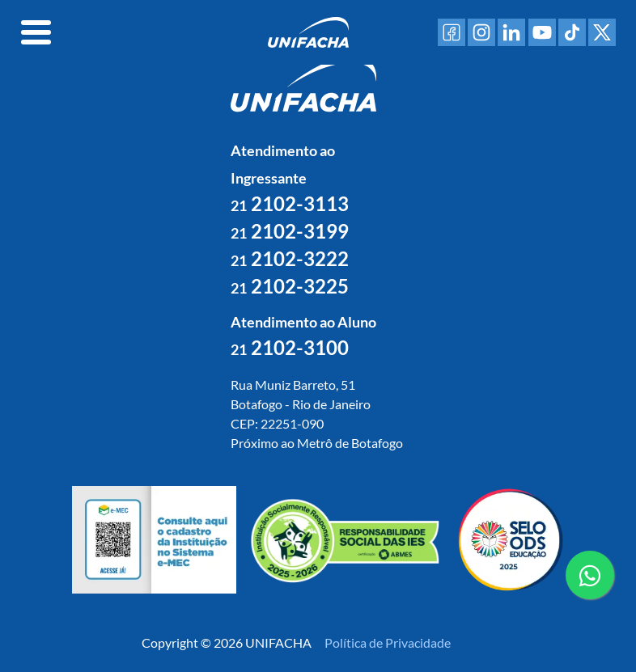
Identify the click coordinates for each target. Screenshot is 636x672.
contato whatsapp (590, 581)
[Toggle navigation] (36, 32)
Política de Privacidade (388, 642)
